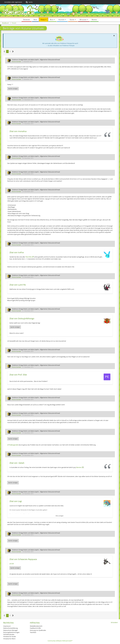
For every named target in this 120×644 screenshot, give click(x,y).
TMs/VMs (28, 257)
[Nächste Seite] (13, 52)
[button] (114, 36)
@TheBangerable (13, 445)
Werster (79, 467)
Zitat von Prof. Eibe (18, 375)
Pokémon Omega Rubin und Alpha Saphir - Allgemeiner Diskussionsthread (36, 60)
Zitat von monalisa (18, 131)
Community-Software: (60, 641)
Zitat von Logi (16, 501)
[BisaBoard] (60, 11)
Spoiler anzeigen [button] (13, 89)
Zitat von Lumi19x (18, 285)
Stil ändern (114, 622)
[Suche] (29, 2)
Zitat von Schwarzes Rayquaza (23, 559)
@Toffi (12, 564)
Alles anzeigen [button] (60, 516)
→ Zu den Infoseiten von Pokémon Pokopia (60, 45)
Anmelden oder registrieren (13, 2)
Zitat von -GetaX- (17, 463)
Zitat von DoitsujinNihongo (22, 318)
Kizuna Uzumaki (16, 62)
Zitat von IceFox (17, 252)
